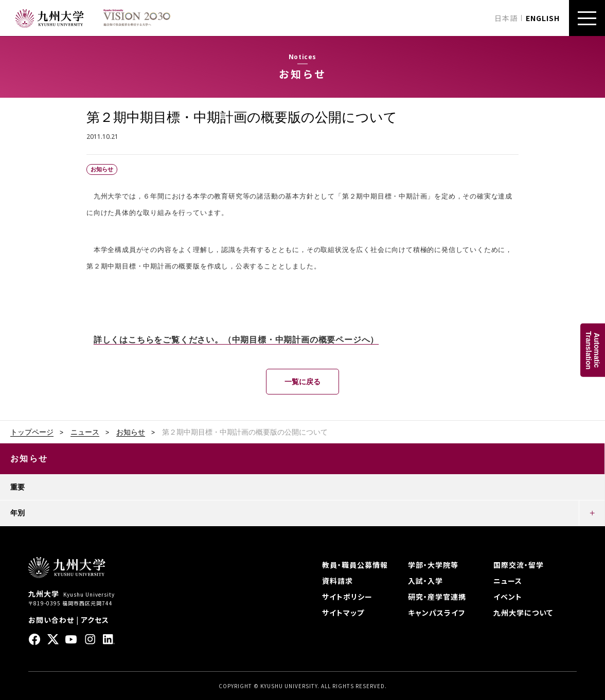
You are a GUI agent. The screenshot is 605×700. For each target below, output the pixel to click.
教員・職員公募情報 (355, 565)
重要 (17, 487)
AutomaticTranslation (593, 350)
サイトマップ (343, 613)
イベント (508, 597)
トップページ (32, 432)
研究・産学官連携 (437, 597)
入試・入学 (425, 581)
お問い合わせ (51, 620)
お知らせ (131, 432)
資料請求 (337, 581)
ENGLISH (543, 18)
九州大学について (523, 613)
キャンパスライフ (437, 613)
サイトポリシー (347, 597)
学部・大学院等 (433, 565)
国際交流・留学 (519, 565)
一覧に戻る (302, 382)
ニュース (85, 432)
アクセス (95, 620)
